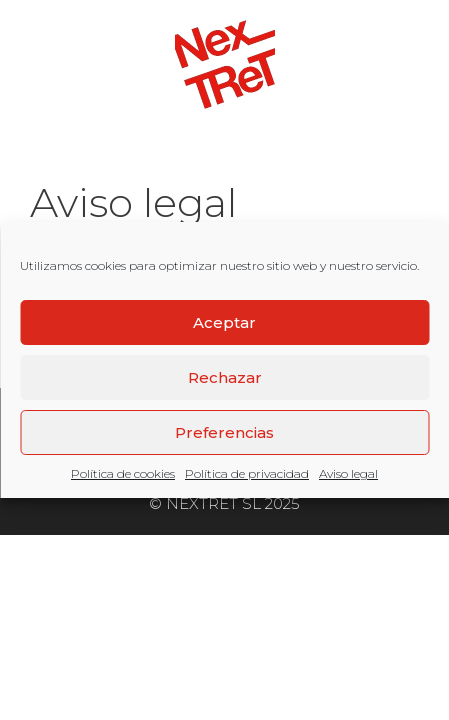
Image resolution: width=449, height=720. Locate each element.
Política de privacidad (247, 473)
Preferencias (224, 432)
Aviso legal (348, 473)
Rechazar (225, 377)
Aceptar (224, 322)
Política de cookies (123, 473)
